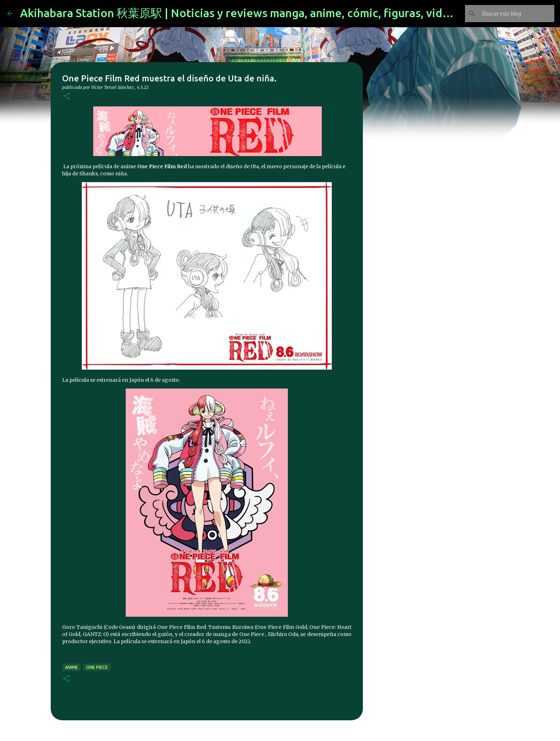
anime (71, 667)
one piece (97, 667)
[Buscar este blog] (517, 14)
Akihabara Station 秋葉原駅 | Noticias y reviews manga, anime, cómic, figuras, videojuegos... (261, 13)
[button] (66, 97)
